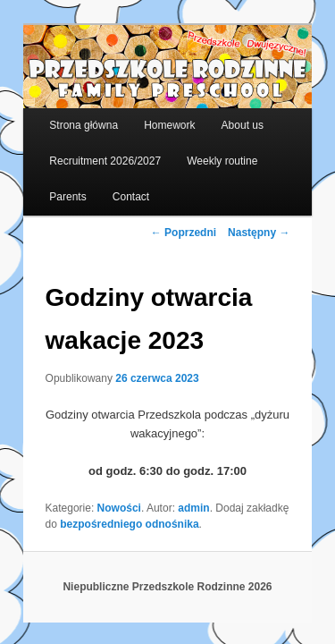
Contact (111, 185)
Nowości (100, 496)
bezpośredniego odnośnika (95, 513)
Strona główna (64, 114)
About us (223, 114)
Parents (48, 185)
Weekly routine (202, 149)
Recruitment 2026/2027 (85, 149)
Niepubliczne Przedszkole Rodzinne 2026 (167, 575)
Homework (150, 114)
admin (174, 496)
